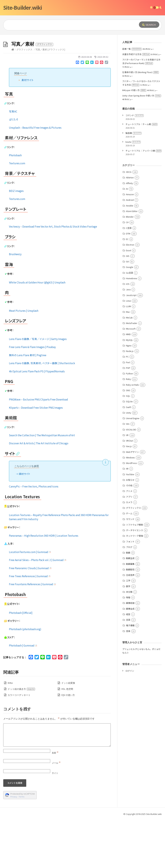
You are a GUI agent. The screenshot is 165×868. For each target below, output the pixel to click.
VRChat (129, 490)
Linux (128, 350)
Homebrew (131, 327)
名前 (55, 802)
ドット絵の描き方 (21, 738)
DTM (128, 283)
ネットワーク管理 (135, 585)
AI (127, 238)
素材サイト (27, 129)
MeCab (129, 367)
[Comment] (57, 784)
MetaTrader (132, 372)
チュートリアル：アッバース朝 (144, 200)
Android (130, 249)
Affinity (129, 232)
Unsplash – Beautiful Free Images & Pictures (35, 177)
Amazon (130, 243)
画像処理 (130, 652)
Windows (130, 506)
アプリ (129, 546)
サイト (55, 822)
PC (127, 406)
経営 (128, 663)
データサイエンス (135, 579)
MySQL (129, 389)
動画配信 (130, 618)
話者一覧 (132, 98)
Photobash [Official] (21, 662)
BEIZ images (16, 240)
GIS (128, 305)
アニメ (129, 540)
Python (129, 422)
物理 (128, 646)
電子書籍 (130, 674)
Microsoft (131, 378)
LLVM (128, 355)
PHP (128, 417)
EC (127, 288)
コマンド (135, 164)
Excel (129, 299)
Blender (130, 266)
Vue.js (129, 495)
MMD (128, 383)
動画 (128, 602)
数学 (128, 635)
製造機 (134, 182)
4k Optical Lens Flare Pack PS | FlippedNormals (37, 420)
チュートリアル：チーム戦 (142, 173)
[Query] (67, 25)
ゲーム (129, 562)
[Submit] (149, 25)
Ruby (128, 428)
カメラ (129, 551)
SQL (128, 445)
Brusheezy (15, 303)
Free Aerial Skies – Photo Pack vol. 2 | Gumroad (38, 609)
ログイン (130, 720)
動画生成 (130, 607)
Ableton (130, 226)
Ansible (130, 255)
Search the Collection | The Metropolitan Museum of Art (42, 484)
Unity (129, 462)
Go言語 (130, 322)
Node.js (130, 400)
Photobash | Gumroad (23, 694)
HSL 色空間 (67, 738)
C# (127, 271)
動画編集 (130, 613)
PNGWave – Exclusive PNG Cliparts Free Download (38, 448)
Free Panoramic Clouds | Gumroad (30, 617)
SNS (128, 439)
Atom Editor (132, 260)
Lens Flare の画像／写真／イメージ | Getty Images (38, 388)
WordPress (131, 512)
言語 (128, 669)
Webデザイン (132, 501)
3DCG (129, 221)
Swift (129, 456)
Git (127, 311)
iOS (128, 333)
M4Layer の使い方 (134, 139)
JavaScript (131, 344)
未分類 (129, 641)
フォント (130, 591)
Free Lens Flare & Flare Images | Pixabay (32, 396)
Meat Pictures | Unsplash (24, 360)
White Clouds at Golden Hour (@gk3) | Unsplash (37, 331)
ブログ (129, 596)
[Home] (13, 98)
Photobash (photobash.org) (25, 678)
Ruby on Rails (132, 434)
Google (130, 316)
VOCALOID (131, 479)
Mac (128, 361)
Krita (10, 732)
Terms (22, 846)
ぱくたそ (14, 168)
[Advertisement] (82, 59)
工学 (128, 630)
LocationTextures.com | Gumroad (30, 601)
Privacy (14, 846)
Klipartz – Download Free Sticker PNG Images (36, 457)
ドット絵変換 (68, 732)
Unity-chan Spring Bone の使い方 (142, 145)
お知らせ (130, 529)
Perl (128, 411)
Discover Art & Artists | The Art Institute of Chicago (39, 492)
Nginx (129, 395)
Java (128, 338)
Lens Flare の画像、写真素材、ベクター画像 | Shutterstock (42, 412)
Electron (130, 294)
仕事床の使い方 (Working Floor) (141, 121)
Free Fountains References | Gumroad (33, 633)
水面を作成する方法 (136, 103)
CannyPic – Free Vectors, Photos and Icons (34, 535)
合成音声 (130, 624)
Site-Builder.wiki (23, 8)
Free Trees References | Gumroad (30, 625)
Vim (128, 473)
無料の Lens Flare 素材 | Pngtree (28, 404)
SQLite (129, 450)
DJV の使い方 (68, 744)
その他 (129, 534)
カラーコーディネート (19, 744)
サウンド (130, 568)
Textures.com (17, 212)
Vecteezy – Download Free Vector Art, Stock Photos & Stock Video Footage (53, 275)
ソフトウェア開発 (135, 574)
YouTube (130, 523)
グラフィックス (24, 98)
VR (127, 484)
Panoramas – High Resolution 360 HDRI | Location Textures (44, 585)
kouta (133, 191)
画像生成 (130, 658)
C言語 (129, 277)
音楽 (128, 680)
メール (56, 812)
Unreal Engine (133, 467)
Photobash (15, 204)
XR (127, 518)
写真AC (13, 160)
